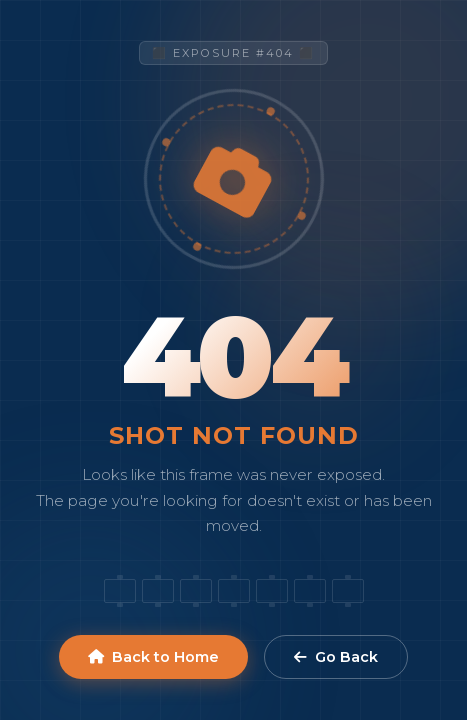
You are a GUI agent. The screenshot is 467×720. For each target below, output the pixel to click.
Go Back (336, 657)
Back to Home (153, 657)
